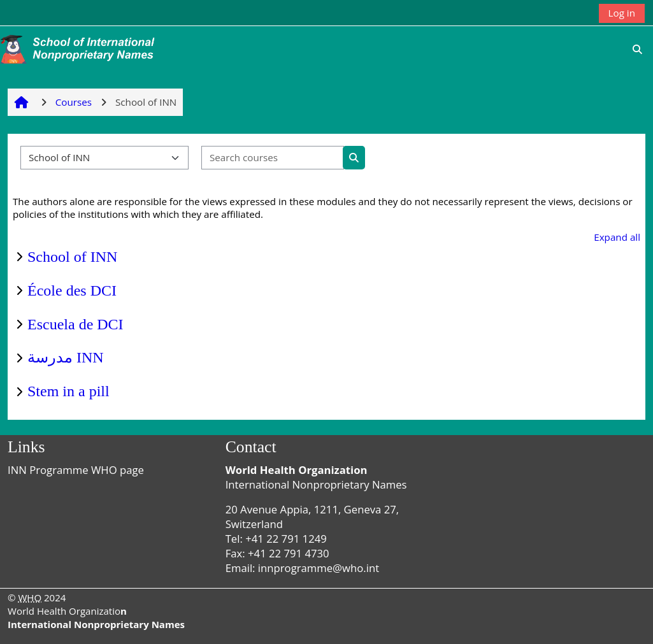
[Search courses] (273, 158)
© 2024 (37, 597)
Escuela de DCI (75, 324)
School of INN (72, 257)
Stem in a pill (68, 391)
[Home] (80, 48)
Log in (622, 13)
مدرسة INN (66, 357)
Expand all (617, 237)
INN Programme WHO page (76, 470)
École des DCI (72, 290)
